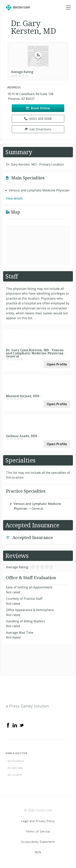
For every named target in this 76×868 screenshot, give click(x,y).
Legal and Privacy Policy (38, 821)
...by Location (14, 775)
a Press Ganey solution (27, 706)
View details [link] (14, 198)
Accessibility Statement (38, 842)
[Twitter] (22, 725)
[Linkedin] (15, 725)
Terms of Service (38, 831)
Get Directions (38, 129)
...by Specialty (14, 768)
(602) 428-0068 (38, 119)
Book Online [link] (38, 108)
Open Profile (57, 364)
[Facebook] (8, 725)
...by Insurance (15, 761)
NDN (38, 852)
